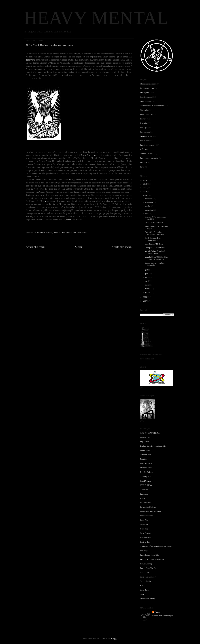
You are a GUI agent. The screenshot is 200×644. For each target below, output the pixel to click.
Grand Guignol (146, 481)
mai (147, 277)
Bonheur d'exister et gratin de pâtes (153, 446)
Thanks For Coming (148, 599)
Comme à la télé (146, 136)
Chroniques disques (44, 233)
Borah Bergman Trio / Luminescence (153, 239)
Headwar (44, 201)
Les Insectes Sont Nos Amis (151, 511)
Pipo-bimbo (144, 141)
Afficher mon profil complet (163, 616)
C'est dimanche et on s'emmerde (152, 106)
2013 (145, 180)
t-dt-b (142, 594)
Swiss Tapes (145, 590)
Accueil (79, 247)
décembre (149, 199)
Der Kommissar (146, 463)
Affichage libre (146, 149)
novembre (149, 202)
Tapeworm (31, 60)
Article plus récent (36, 247)
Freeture (143, 119)
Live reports (145, 93)
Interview (144, 162)
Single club (144, 110)
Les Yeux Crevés (146, 516)
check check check (74, 220)
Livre (142, 167)
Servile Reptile (146, 581)
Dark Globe (144, 459)
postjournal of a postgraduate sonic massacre (157, 546)
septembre (149, 210)
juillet (148, 270)
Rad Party (144, 551)
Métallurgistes (145, 101)
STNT (142, 586)
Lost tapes (144, 128)
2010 (145, 192)
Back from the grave (148, 145)
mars (147, 285)
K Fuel (143, 498)
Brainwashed (145, 450)
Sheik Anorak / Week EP (154, 223)
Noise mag (144, 529)
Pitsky (72, 180)
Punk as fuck (59, 233)
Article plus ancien (122, 247)
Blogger (115, 638)
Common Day (145, 455)
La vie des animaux (147, 88)
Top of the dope (146, 97)
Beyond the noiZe (147, 442)
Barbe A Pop (145, 437)
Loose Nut (144, 520)
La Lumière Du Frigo (148, 507)
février (148, 289)
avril (147, 281)
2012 (145, 184)
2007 (145, 301)
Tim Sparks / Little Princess (155, 248)
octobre (148, 206)
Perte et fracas (145, 538)
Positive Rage (145, 542)
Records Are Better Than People (152, 559)
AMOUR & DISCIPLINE (150, 433)
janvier (148, 292)
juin (147, 274)
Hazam (158, 612)
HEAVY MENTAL (96, 18)
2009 (145, 195)
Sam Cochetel (145, 572)
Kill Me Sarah (145, 503)
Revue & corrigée (147, 564)
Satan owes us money (148, 577)
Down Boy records (89, 155)
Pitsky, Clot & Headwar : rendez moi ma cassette (154, 233)
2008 (145, 297)
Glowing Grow (146, 477)
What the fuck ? (146, 114)
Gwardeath (144, 490)
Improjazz (144, 494)
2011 (145, 188)
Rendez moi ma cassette (76, 233)
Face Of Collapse (147, 472)
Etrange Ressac (146, 468)
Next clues (144, 524)
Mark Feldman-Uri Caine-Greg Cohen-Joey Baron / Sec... (156, 258)
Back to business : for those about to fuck (155, 264)
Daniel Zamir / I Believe (154, 244)
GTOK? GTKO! (146, 485)
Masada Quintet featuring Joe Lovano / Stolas (156, 252)
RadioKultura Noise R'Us (150, 555)
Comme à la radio (147, 154)
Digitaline (144, 123)
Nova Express (145, 533)
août (147, 214)
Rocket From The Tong (149, 568)
